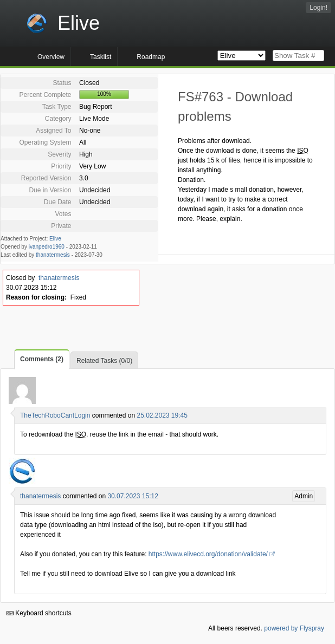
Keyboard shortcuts (39, 613)
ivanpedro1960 (47, 247)
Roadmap (151, 57)
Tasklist (101, 57)
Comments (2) (42, 359)
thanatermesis (53, 255)
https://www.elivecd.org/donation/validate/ (208, 554)
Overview (51, 57)
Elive (55, 239)
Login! (318, 8)
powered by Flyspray (294, 628)
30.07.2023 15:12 (133, 496)
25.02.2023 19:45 (162, 415)
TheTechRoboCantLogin (55, 415)
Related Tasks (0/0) (104, 361)
